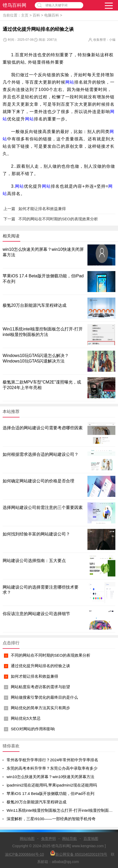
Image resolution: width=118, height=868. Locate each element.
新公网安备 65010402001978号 (79, 853)
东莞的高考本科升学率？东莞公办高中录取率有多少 (52, 768)
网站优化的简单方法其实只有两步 (40, 708)
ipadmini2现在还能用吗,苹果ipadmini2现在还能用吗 (52, 785)
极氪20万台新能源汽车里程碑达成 (35, 305)
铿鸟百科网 (14, 5)
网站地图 (27, 839)
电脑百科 (52, 15)
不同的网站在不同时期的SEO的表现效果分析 (51, 655)
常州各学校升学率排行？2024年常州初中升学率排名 (52, 760)
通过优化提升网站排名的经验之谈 (40, 666)
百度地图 (91, 839)
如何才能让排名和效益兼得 (35, 676)
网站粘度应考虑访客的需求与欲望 (40, 687)
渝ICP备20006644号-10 (24, 854)
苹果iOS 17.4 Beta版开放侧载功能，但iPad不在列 (50, 793)
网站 (70, 82)
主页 (25, 15)
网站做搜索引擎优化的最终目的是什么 (44, 697)
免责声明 (48, 839)
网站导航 (70, 839)
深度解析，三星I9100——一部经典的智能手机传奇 (51, 819)
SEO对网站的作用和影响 (33, 729)
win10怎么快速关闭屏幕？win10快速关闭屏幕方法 (50, 777)
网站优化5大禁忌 (26, 718)
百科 (36, 15)
